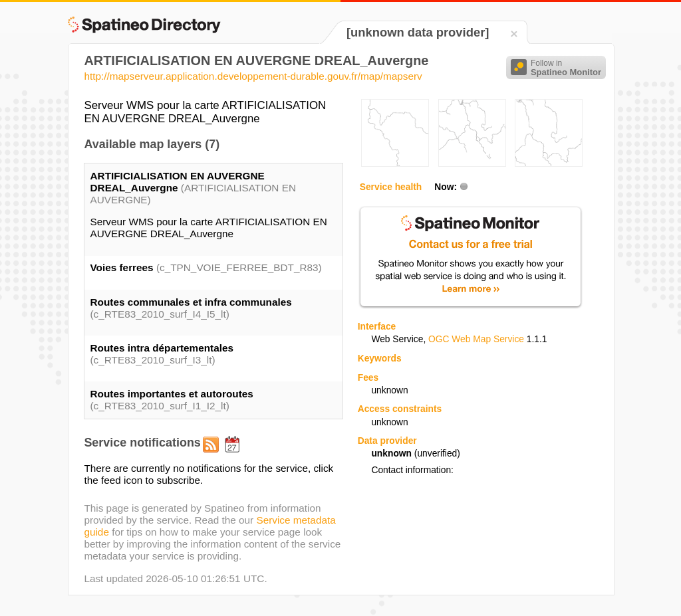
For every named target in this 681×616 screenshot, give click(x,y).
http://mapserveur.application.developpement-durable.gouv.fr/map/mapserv (253, 76)
